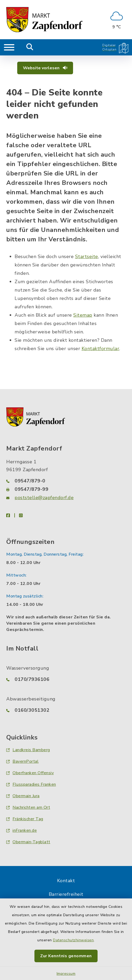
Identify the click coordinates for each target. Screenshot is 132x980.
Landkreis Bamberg (28, 750)
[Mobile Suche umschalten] (30, 47)
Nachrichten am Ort (28, 807)
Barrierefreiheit (66, 894)
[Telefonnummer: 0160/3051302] (66, 710)
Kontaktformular (101, 349)
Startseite (87, 257)
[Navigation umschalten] (9, 47)
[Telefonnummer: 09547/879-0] (66, 481)
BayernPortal (22, 761)
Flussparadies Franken (31, 784)
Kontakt (66, 881)
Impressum (66, 974)
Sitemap (83, 315)
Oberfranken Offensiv (30, 773)
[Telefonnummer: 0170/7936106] (66, 679)
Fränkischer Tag (25, 819)
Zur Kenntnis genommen (66, 956)
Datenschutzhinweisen (73, 940)
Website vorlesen (45, 68)
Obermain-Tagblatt (28, 842)
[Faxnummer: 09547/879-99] (66, 489)
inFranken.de (22, 830)
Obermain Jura (23, 796)
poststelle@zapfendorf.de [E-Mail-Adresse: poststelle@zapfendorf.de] (44, 498)
